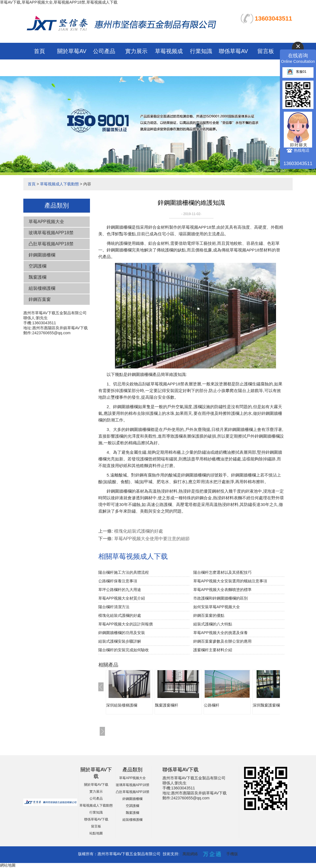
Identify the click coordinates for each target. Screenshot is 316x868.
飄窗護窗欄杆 (167, 705)
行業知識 (201, 51)
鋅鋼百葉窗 (40, 299)
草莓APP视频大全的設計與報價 (126, 624)
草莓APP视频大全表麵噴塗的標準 (222, 590)
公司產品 (104, 51)
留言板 (266, 51)
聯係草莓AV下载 (96, 819)
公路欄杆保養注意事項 (118, 581)
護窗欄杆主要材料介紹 (213, 650)
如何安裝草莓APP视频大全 (217, 607)
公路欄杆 (212, 705)
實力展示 (136, 51)
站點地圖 (96, 833)
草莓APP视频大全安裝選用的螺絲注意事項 (230, 581)
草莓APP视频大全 (46, 222)
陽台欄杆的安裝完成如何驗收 (124, 650)
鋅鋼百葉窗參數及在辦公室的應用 (222, 641)
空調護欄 (37, 266)
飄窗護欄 (37, 277)
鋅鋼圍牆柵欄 (42, 255)
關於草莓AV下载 (96, 785)
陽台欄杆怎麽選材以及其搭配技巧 (222, 572)
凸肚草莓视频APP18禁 (51, 244)
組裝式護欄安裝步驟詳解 (120, 641)
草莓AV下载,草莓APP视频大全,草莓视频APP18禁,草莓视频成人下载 (59, 2)
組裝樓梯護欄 (42, 288)
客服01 (297, 72)
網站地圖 (8, 865)
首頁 (39, 51)
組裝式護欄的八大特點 (213, 624)
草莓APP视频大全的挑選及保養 (220, 633)
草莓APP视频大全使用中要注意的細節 (152, 539)
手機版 (232, 854)
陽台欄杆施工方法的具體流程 (124, 572)
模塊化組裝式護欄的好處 (139, 531)
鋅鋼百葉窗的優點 (209, 615)
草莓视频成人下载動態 (59, 184)
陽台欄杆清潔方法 (114, 607)
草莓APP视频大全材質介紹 (122, 598)
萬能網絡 (190, 854)
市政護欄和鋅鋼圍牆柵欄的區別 (220, 598)
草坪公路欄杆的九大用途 (120, 590)
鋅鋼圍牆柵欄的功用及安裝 (122, 633)
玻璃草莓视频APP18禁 (51, 233)
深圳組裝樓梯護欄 (122, 705)
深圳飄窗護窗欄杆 (268, 705)
